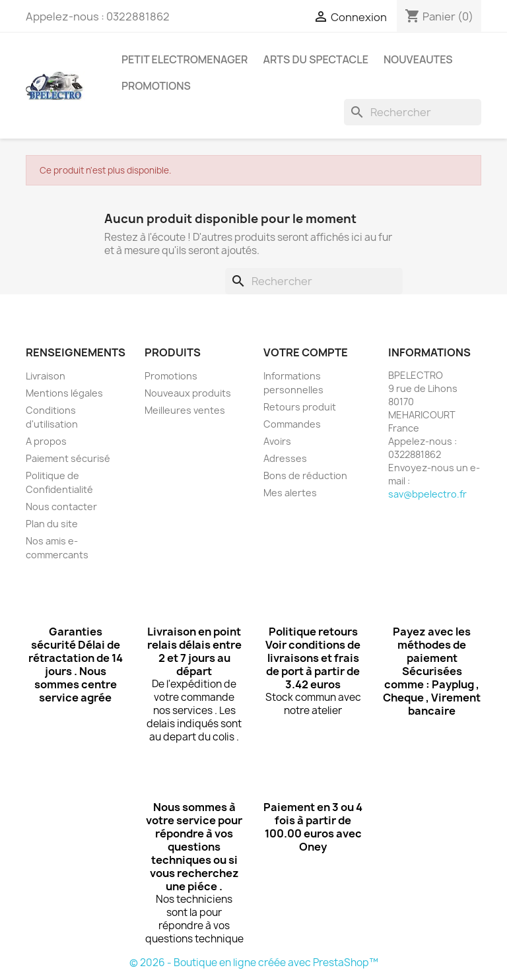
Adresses (285, 458)
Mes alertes (290, 493)
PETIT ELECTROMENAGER (185, 59)
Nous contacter (61, 506)
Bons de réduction (305, 475)
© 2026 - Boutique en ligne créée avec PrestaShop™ (254, 963)
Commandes (292, 424)
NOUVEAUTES (418, 59)
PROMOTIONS (156, 86)
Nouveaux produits (188, 393)
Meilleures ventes (185, 410)
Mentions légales (64, 393)
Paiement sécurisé (68, 458)
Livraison (46, 376)
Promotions (171, 376)
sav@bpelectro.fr (427, 494)
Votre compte (306, 352)
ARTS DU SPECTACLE (316, 59)
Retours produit (300, 407)
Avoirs (277, 441)
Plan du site (52, 524)
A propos (46, 441)
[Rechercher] (413, 112)
